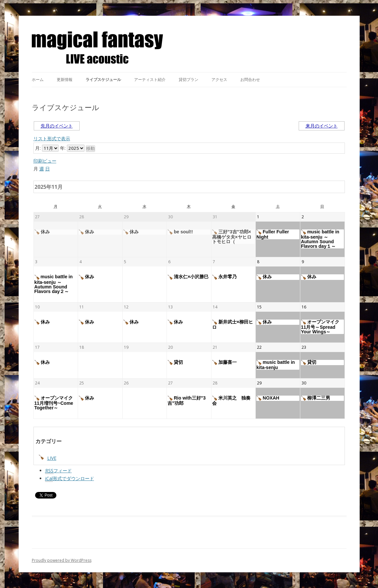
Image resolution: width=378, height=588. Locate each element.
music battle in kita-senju (276, 365)
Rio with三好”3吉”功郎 (187, 401)
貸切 (175, 363)
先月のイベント (57, 126)
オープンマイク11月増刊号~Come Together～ (54, 403)
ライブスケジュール (103, 79)
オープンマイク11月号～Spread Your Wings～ (320, 327)
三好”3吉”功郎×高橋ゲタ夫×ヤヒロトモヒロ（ (232, 237)
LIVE (48, 458)
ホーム (38, 79)
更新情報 (65, 79)
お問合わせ (250, 79)
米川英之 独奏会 (231, 401)
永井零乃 (224, 277)
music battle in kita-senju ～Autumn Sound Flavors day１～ (320, 239)
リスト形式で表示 (52, 138)
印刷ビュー (45, 161)
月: (38, 148)
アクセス (219, 79)
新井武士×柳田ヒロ (233, 324)
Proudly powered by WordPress (62, 560)
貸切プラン (189, 79)
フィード (59, 471)
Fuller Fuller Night (273, 234)
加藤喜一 (224, 363)
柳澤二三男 (316, 398)
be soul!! (180, 232)
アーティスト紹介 (150, 79)
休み (42, 232)
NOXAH (268, 398)
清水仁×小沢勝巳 (188, 277)
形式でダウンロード (70, 479)
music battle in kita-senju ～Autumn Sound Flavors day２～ (54, 284)
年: (63, 148)
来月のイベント (322, 126)
